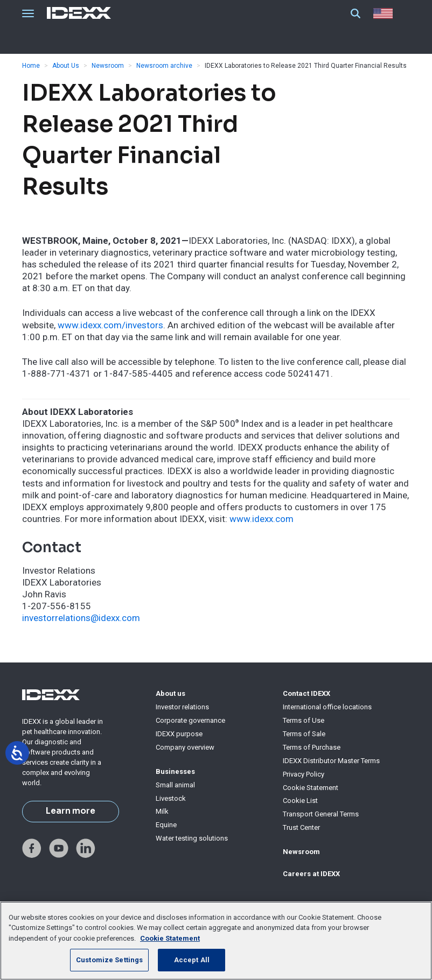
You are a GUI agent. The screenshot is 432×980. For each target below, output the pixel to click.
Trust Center (301, 827)
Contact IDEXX (306, 693)
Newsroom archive (164, 66)
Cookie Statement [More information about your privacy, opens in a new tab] (170, 938)
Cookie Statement (311, 788)
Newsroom (108, 66)
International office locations (327, 707)
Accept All (192, 960)
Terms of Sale (304, 734)
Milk (162, 811)
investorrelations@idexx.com (81, 618)
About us (170, 693)
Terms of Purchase (312, 747)
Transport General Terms (321, 814)
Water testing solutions (192, 838)
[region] (216, 941)
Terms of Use (304, 720)
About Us (66, 66)
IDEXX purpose (179, 734)
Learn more (71, 811)
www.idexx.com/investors (110, 325)
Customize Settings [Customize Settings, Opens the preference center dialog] (109, 960)
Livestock (171, 798)
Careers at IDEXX (311, 874)
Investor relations (182, 707)
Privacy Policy (304, 774)
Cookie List (300, 801)
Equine (166, 825)
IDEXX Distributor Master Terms (331, 761)
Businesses (175, 771)
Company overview (185, 747)
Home (31, 66)
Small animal (175, 785)
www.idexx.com (262, 519)
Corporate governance (190, 720)
